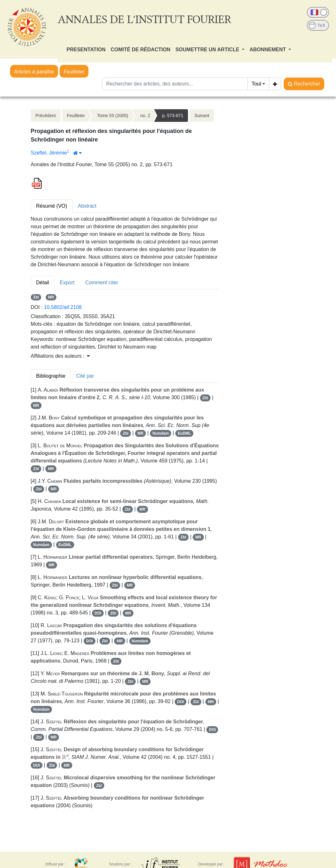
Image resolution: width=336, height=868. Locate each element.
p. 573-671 (173, 116)
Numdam (161, 433)
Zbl (36, 297)
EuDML (184, 433)
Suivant (202, 116)
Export (67, 283)
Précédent (46, 116)
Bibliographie (51, 376)
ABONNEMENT (268, 50)
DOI (98, 613)
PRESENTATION (86, 50)
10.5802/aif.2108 (63, 307)
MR (51, 297)
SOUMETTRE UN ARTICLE (208, 50)
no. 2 (145, 116)
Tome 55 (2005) (113, 116)
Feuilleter (74, 72)
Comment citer (102, 283)
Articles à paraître (34, 72)
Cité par (85, 376)
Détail (43, 283)
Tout (256, 84)
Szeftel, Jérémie (49, 153)
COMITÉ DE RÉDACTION (140, 50)
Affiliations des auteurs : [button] (60, 356)
